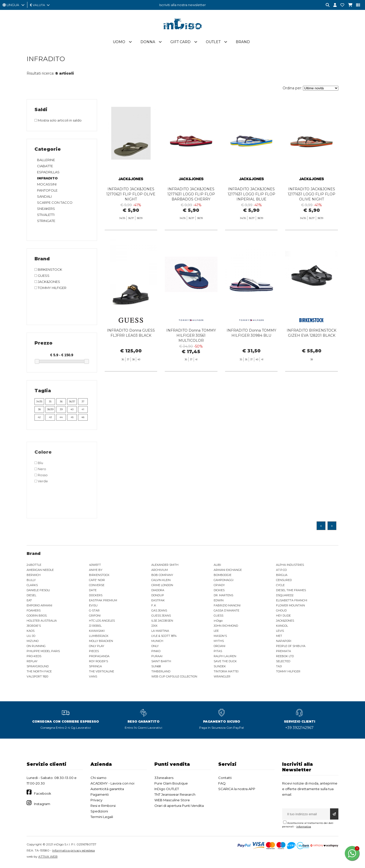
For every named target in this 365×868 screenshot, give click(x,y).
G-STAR (94, 612)
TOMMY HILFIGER (288, 673)
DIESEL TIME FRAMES (291, 592)
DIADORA (158, 592)
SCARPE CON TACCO (55, 205)
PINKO (156, 653)
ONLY (155, 648)
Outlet (213, 44)
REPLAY (32, 663)
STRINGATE (46, 223)
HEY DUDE (283, 618)
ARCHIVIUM (160, 572)
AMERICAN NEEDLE (40, 572)
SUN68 (156, 668)
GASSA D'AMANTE (226, 612)
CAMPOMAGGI (224, 582)
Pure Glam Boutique (171, 785)
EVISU (93, 607)
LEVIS (280, 633)
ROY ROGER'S (98, 663)
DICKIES (219, 592)
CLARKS (32, 587)
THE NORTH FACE (39, 673)
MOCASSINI (47, 186)
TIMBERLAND (161, 673)
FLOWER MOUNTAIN (290, 607)
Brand (243, 44)
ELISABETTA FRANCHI (292, 602)
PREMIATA (284, 653)
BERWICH (34, 577)
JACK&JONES (285, 623)
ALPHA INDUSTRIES (290, 567)
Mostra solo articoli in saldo (58, 122)
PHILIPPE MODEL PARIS (43, 653)
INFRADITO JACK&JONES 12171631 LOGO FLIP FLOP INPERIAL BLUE (251, 196)
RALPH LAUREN (225, 658)
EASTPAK (158, 602)
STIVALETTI (46, 217)
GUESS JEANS (161, 618)
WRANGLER (222, 678)
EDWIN (219, 602)
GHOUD (281, 612)
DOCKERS (96, 597)
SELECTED (283, 663)
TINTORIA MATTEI (226, 673)
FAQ (222, 785)
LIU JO (31, 638)
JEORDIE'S (34, 628)
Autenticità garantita (107, 791)
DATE (93, 592)
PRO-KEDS (34, 658)
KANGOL (282, 628)
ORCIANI (220, 648)
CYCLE (280, 587)
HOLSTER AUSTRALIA (42, 623)
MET (279, 638)
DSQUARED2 (285, 597)
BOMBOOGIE (223, 577)
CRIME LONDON (162, 587)
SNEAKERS (46, 211)
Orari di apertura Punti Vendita (179, 808)
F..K (154, 607)
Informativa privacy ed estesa (74, 852)
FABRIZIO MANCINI (227, 607)
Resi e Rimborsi (103, 808)
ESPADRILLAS (48, 174)
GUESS (218, 618)
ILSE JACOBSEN (162, 623)
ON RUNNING (36, 648)
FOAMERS (34, 612)
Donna (148, 44)
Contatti (225, 780)
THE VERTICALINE (102, 673)
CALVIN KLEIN (161, 582)
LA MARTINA (160, 633)
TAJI (279, 668)
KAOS (31, 633)
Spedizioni (99, 813)
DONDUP (158, 597)
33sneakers (164, 780)
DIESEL (31, 597)
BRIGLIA (282, 577)
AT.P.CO (281, 572)
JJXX (154, 628)
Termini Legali (102, 819)
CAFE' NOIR (97, 582)
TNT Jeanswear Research (175, 796)
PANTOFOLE (47, 192)
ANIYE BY (96, 572)
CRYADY (219, 587)
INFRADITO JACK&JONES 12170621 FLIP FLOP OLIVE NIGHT (131, 196)
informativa (304, 829)
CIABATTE (45, 168)
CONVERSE (97, 587)
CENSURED (284, 582)
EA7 (29, 602)
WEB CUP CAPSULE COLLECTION (174, 678)
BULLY (31, 582)
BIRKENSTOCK (99, 577)
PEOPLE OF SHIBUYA (291, 648)
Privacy (96, 802)
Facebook (43, 795)
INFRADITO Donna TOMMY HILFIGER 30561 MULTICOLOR (191, 362)
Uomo (119, 44)
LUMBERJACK (99, 638)
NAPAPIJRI (284, 643)
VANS (93, 678)
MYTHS (219, 643)
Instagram (42, 806)
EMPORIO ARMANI (39, 607)
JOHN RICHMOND (226, 628)
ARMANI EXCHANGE (228, 572)
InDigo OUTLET (167, 791)
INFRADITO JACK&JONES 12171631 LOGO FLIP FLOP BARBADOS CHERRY (191, 196)
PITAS (218, 653)
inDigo (218, 623)
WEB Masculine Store (172, 802)
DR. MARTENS (223, 597)
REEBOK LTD (285, 658)
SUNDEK (220, 668)
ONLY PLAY (97, 648)
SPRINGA (95, 668)
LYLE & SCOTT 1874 (164, 638)
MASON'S (220, 638)
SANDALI (44, 198)
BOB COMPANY (162, 577)
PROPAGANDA (99, 658)
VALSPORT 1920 (37, 678)
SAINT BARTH (161, 663)
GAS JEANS (159, 612)
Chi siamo (98, 780)
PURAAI (157, 658)
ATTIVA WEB (48, 858)
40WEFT (95, 567)
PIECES (94, 653)
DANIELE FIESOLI (38, 592)
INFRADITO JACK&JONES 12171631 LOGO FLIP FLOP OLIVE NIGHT (312, 196)
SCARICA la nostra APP (237, 791)
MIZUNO (33, 643)
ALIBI (217, 567)
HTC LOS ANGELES (102, 623)
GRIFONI (95, 618)
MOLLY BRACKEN (101, 643)
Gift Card (180, 44)
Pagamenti (100, 796)
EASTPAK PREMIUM (103, 602)
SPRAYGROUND (38, 668)
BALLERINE (46, 162)
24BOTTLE (34, 567)
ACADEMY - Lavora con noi (112, 785)
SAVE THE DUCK (225, 663)
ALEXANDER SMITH (165, 567)
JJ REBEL (95, 628)
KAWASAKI (97, 633)
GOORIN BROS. (37, 618)
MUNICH (157, 643)
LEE (216, 633)
